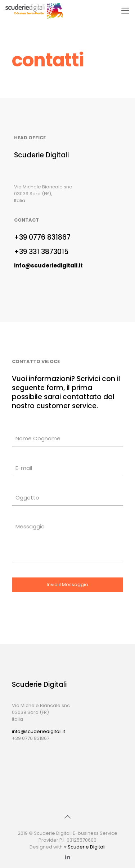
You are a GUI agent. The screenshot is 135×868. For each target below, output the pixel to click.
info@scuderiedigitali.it (39, 731)
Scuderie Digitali (87, 847)
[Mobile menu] (125, 11)
